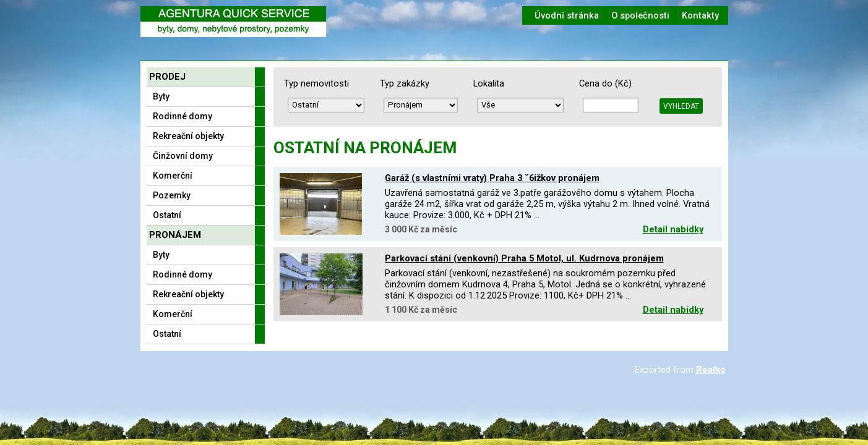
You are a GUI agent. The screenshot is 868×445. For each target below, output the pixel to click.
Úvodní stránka (567, 15)
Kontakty (700, 15)
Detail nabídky (673, 229)
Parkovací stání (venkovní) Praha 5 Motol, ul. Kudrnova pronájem (524, 258)
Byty (161, 96)
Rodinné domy (183, 116)
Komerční (173, 176)
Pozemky (172, 195)
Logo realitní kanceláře (233, 22)
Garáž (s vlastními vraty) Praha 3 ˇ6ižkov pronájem (492, 178)
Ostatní (167, 215)
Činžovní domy (183, 156)
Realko (711, 370)
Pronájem (175, 235)
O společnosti (640, 15)
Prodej (167, 77)
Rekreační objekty (188, 136)
